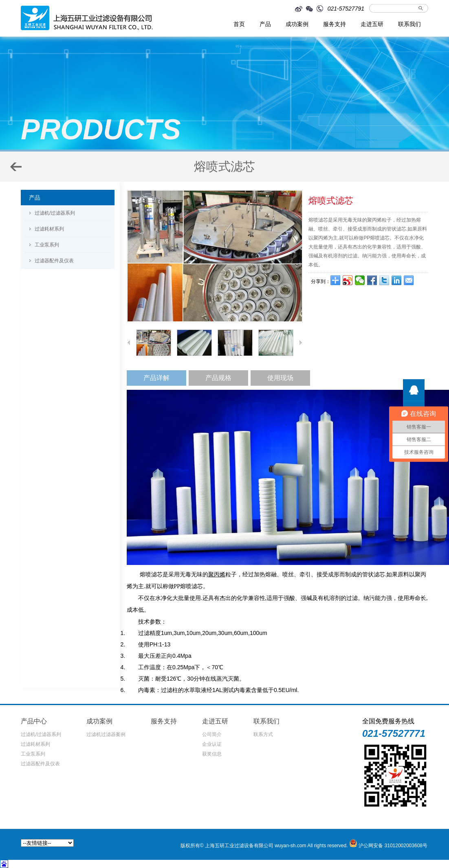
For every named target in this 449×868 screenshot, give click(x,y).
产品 (265, 24)
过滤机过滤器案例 (106, 734)
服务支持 (335, 24)
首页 (239, 24)
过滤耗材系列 (49, 229)
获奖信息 (212, 754)
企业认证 (212, 744)
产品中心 (34, 721)
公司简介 (212, 734)
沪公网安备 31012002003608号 (393, 846)
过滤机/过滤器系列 (55, 213)
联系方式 (263, 734)
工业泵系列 (47, 245)
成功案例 (297, 24)
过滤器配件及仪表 (54, 261)
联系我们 (409, 24)
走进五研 (372, 24)
